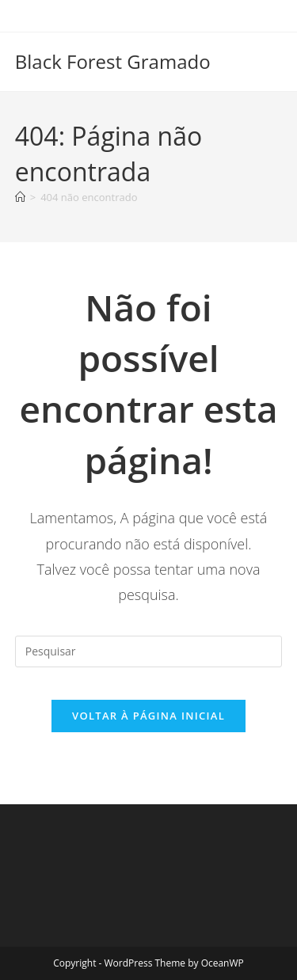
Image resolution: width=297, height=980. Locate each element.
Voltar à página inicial (148, 716)
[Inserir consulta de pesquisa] (149, 651)
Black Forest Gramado (113, 61)
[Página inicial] (20, 197)
